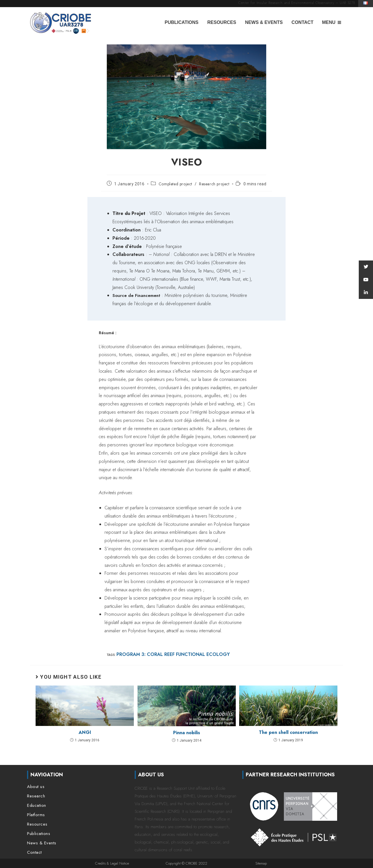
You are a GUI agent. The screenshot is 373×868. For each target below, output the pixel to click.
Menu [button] (329, 22)
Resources (222, 22)
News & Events (264, 22)
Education (37, 806)
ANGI (85, 732)
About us (36, 787)
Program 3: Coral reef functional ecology (173, 654)
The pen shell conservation (288, 732)
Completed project (175, 184)
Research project (214, 184)
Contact (303, 22)
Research (36, 796)
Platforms (36, 815)
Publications (182, 22)
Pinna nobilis (187, 733)
